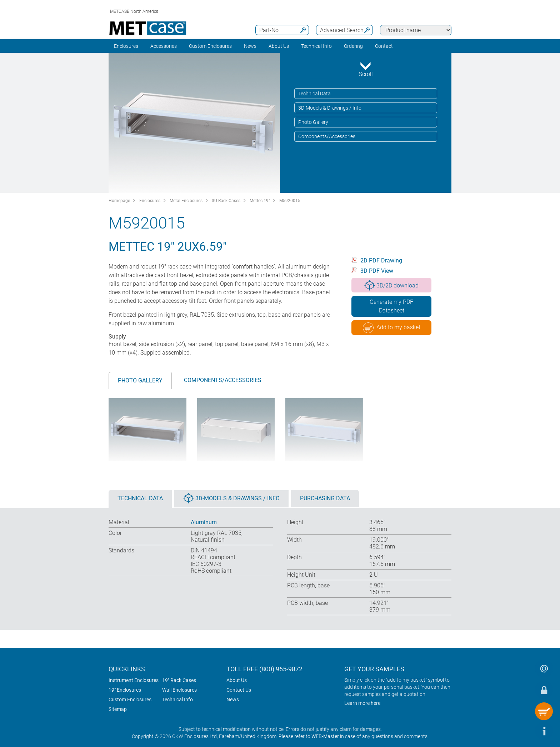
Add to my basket (392, 328)
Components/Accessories (327, 136)
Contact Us (239, 690)
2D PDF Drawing (381, 260)
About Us (237, 680)
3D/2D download (391, 285)
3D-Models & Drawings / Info (330, 108)
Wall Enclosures (179, 690)
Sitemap (118, 709)
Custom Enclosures (210, 46)
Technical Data (314, 94)
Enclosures (126, 46)
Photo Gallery (313, 122)
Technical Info (177, 700)
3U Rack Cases (226, 201)
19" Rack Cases (179, 680)
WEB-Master (325, 736)
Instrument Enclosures (134, 680)
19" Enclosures (125, 690)
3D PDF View (377, 271)
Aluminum (204, 522)
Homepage (119, 201)
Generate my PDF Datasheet (391, 306)
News (250, 46)
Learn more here (362, 703)
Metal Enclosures (186, 201)
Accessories (164, 46)
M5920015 (290, 201)
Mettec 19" (260, 201)
